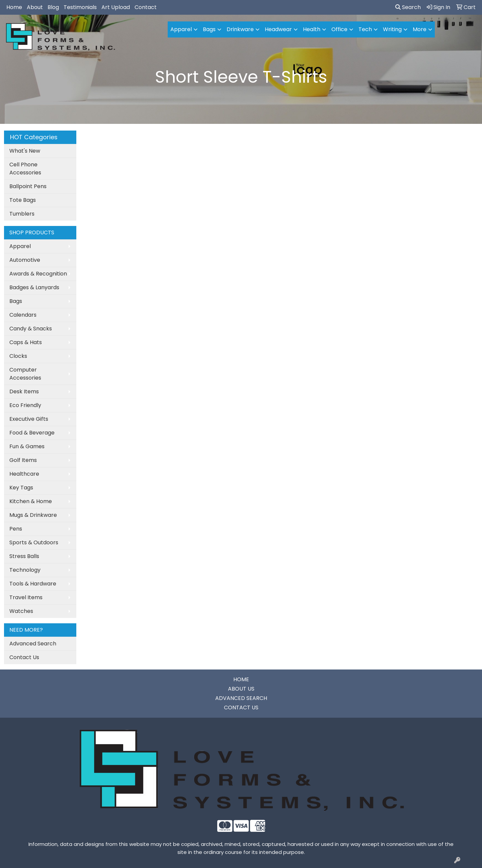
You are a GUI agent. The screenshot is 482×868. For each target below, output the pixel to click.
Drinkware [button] (240, 29)
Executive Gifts (29, 419)
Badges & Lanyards (34, 287)
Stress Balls (24, 556)
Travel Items (26, 597)
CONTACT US (241, 707)
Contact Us (24, 657)
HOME (241, 679)
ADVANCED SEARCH (241, 698)
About (35, 7)
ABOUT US (241, 689)
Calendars (23, 315)
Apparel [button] (181, 29)
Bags (16, 301)
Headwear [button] (278, 29)
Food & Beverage (32, 433)
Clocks (18, 356)
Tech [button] (365, 29)
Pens (16, 529)
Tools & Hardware (33, 584)
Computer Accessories (25, 374)
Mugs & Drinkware (33, 515)
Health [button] (312, 29)
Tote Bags (23, 200)
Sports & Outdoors (34, 542)
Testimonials (80, 7)
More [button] (420, 29)
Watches (21, 611)
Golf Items (23, 460)
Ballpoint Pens (28, 186)
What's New (25, 151)
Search (408, 7)
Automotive (25, 260)
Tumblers (22, 214)
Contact (146, 7)
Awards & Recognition (38, 274)
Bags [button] (209, 29)
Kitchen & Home (31, 501)
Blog (53, 7)
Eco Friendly (25, 405)
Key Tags (21, 488)
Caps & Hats (26, 342)
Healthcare (24, 474)
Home (14, 7)
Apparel (20, 246)
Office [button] (339, 29)
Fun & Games (27, 446)
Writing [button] (392, 29)
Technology (25, 570)
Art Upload (116, 7)
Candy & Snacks (31, 329)
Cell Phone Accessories (25, 169)
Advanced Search (33, 644)
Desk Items (24, 391)
